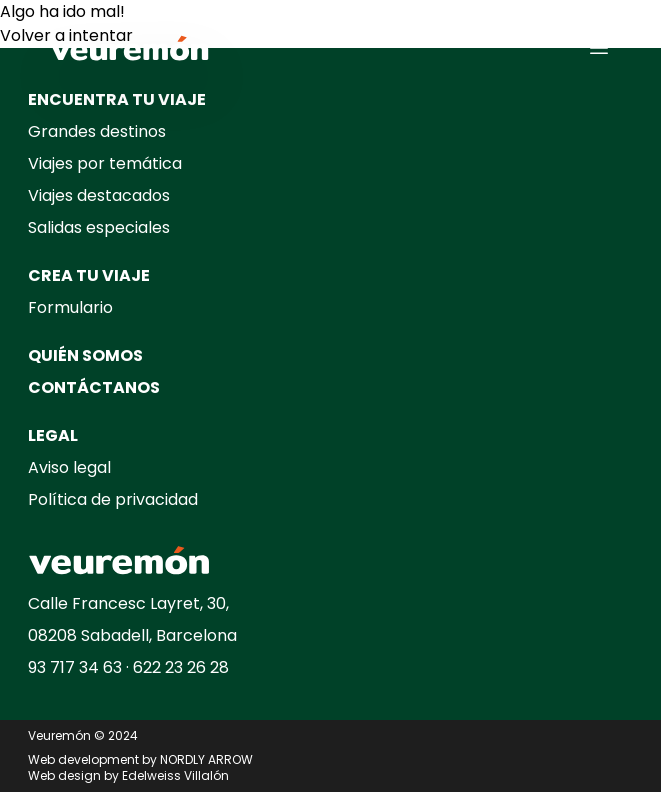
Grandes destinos (97, 131)
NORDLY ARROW (206, 759)
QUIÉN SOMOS (85, 355)
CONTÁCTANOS (94, 387)
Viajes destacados (99, 195)
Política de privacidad (113, 499)
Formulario (70, 307)
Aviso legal (69, 467)
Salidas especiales (99, 227)
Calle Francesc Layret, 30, (128, 603)
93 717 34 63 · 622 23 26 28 (128, 667)
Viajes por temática (105, 163)
